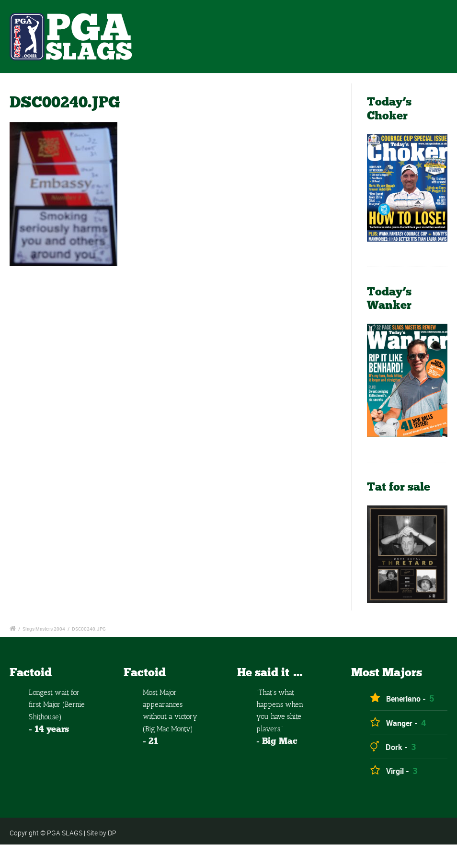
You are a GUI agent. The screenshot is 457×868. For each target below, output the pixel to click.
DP (112, 833)
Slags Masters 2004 (44, 629)
